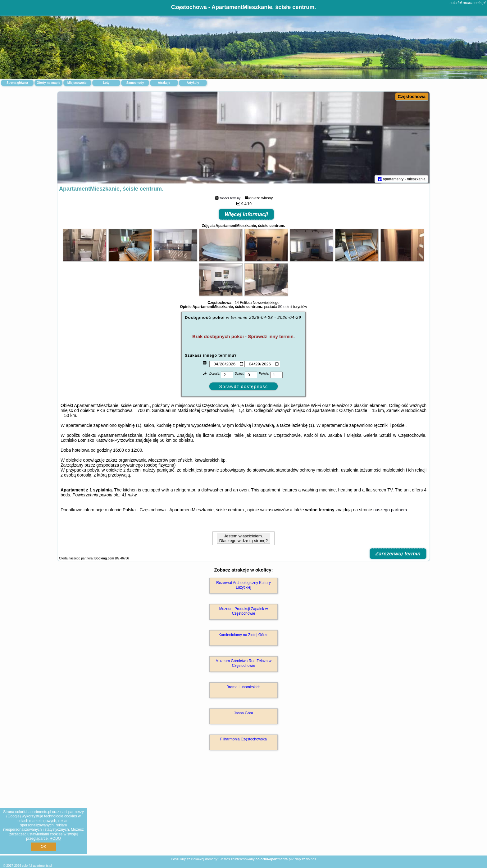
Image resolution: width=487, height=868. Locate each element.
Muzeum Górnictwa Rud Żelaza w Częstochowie (243, 664)
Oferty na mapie (48, 83)
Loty (106, 83)
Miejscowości (77, 83)
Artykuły (193, 83)
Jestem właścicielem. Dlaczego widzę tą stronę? (243, 540)
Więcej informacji (246, 216)
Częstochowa (412, 97)
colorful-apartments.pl (468, 3)
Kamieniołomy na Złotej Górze (244, 636)
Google (14, 816)
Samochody (135, 83)
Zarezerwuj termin (398, 555)
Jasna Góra (243, 714)
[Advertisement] (243, 810)
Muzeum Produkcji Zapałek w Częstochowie (244, 612)
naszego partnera (390, 511)
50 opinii (285, 308)
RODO (55, 839)
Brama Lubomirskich (243, 688)
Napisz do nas (305, 859)
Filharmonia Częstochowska (243, 740)
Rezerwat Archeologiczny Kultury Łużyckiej (243, 586)
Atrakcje (164, 83)
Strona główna (17, 83)
